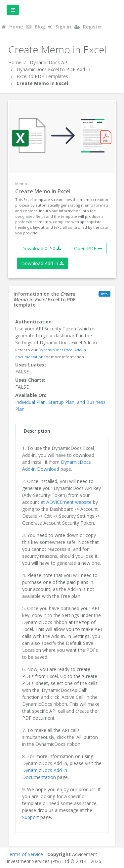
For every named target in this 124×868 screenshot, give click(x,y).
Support (31, 817)
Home (15, 62)
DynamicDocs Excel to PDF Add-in (53, 69)
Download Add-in (42, 263)
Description (37, 431)
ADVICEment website (69, 502)
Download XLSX (41, 248)
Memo (21, 184)
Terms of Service (25, 854)
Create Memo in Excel (42, 83)
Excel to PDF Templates (42, 76)
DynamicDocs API (49, 62)
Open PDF (88, 248)
